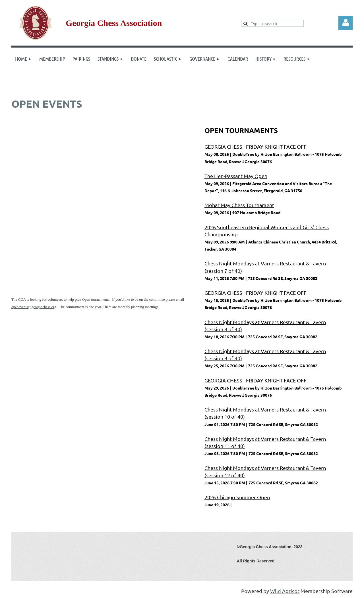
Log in (346, 23)
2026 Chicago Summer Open (237, 497)
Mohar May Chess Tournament (239, 205)
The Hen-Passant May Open (236, 176)
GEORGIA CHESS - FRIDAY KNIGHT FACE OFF (256, 147)
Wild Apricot (285, 591)
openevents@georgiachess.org (34, 307)
